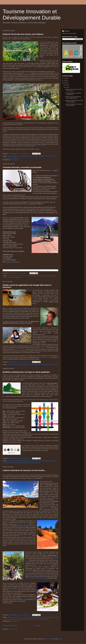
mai (67, 87)
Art (22, 617)
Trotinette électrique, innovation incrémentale (22, 167)
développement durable (36, 276)
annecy (18, 156)
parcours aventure (40, 146)
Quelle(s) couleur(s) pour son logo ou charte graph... (74, 101)
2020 (66, 79)
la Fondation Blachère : (26, 536)
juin (67, 85)
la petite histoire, (13, 590)
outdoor (46, 156)
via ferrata (10, 158)
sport (54, 156)
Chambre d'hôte (28, 617)
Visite (46, 619)
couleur (41, 461)
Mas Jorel (47, 508)
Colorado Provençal (23, 524)
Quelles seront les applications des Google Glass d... (73, 97)
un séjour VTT (26, 598)
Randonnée (16, 619)
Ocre (7, 619)
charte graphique (26, 461)
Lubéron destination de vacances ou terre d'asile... (24, 470)
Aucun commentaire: (24, 154)
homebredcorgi (48, 639)
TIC (52, 364)
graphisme (5, 463)
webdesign (38, 463)
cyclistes (17, 349)
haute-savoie (34, 156)
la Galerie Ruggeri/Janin (43, 565)
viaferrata (16, 158)
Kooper (52, 170)
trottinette (18, 278)
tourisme (5, 158)
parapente (43, 348)
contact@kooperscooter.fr (13, 262)
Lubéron (53, 617)
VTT (23, 349)
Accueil (38, 626)
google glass (34, 364)
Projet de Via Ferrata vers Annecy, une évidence (23, 34)
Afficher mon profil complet (69, 33)
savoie (50, 156)
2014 (66, 83)
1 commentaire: (23, 273)
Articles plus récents (10, 626)
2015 (66, 81)
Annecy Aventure (25, 156)
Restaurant (23, 619)
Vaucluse (37, 619)
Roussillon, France (16, 621)
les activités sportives (45, 357)
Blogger (60, 639)
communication (35, 461)
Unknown (67, 31)
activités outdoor (12, 156)
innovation (40, 156)
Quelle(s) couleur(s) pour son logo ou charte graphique (26, 372)
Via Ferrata (28, 73)
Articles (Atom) (14, 629)
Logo (16, 463)
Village (42, 619)
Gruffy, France (15, 160)
